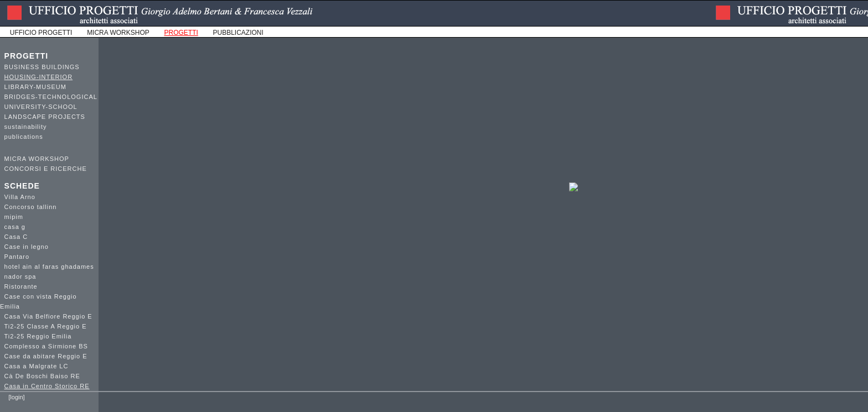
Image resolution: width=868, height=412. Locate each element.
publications (24, 137)
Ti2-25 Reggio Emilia (38, 336)
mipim (14, 217)
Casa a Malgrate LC (37, 366)
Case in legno (27, 247)
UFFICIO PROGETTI (41, 33)
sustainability (26, 127)
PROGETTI (27, 56)
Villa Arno (20, 197)
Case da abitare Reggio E (46, 356)
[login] (16, 397)
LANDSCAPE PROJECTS (45, 117)
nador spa (20, 277)
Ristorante (21, 286)
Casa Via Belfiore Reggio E (48, 316)
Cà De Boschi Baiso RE (42, 376)
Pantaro (17, 257)
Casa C (16, 237)
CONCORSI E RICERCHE (46, 169)
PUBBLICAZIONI (238, 33)
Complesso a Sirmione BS (46, 346)
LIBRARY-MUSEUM (35, 87)
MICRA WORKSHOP (118, 33)
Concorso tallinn (31, 207)
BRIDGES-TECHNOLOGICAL (51, 97)
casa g (15, 227)
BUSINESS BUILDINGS (42, 67)
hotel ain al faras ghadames (49, 267)
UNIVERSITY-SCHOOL (41, 107)
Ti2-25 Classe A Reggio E (46, 326)
